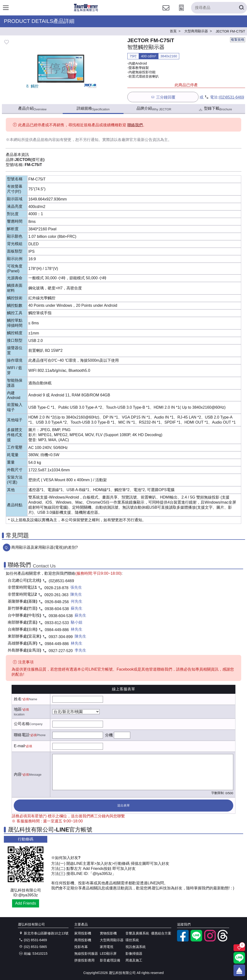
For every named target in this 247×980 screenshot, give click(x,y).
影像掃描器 (134, 953)
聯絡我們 (135, 125)
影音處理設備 (110, 960)
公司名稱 (21, 724)
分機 (109, 735)
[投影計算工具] (181, 12)
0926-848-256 (57, 602)
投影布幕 (81, 947)
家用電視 (107, 947)
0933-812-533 (57, 623)
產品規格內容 (44, 140)
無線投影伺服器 (86, 953)
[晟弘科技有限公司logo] (86, 11)
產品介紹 (32, 109)
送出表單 (123, 805)
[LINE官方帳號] (196, 940)
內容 (18, 774)
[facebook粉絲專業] (183, 940)
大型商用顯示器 (112, 940)
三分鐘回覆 (163, 97)
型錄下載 (215, 109)
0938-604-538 (57, 609)
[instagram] (210, 940)
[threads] (223, 940)
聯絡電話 (21, 735)
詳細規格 (93, 109)
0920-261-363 (56, 595)
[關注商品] (239, 948)
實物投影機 (108, 933)
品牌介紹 (154, 109)
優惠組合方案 (161, 933)
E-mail (19, 746)
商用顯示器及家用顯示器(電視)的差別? (45, 547)
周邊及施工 (134, 960)
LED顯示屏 (108, 953)
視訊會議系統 (136, 947)
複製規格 (238, 40)
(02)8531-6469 (231, 97)
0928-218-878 (56, 588)
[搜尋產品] (219, 8)
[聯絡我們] (166, 12)
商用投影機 (83, 940)
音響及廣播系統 (137, 933)
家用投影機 (83, 933)
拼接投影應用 (84, 960)
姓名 (18, 699)
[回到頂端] (239, 970)
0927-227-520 (61, 651)
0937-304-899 (61, 637)
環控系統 (132, 940)
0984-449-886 (57, 630)
